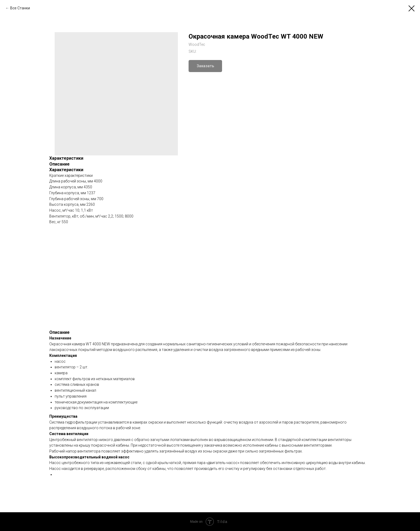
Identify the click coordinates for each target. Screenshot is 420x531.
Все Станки (20, 8)
